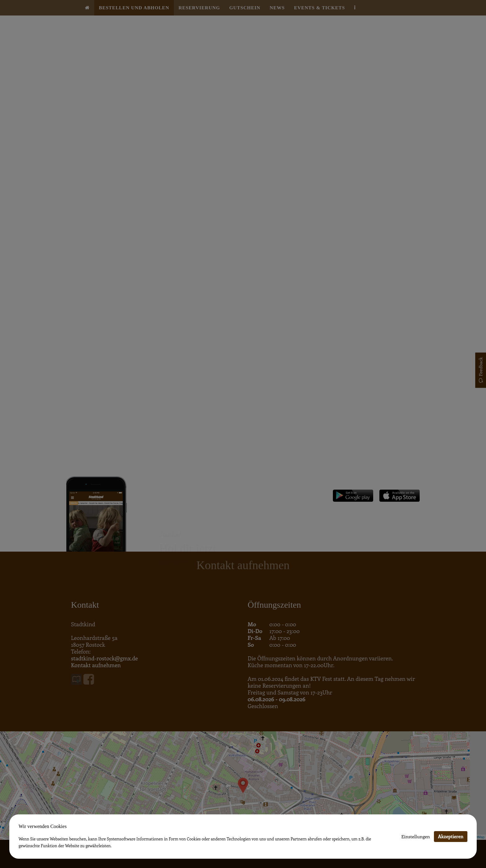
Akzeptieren (451, 836)
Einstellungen (416, 836)
